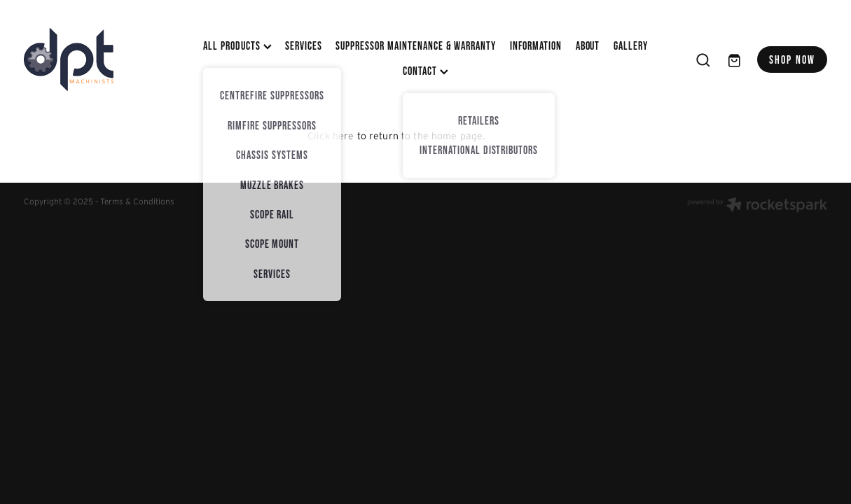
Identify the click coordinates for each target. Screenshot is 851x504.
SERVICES (304, 45)
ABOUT (588, 45)
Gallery (631, 45)
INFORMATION (536, 45)
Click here (331, 136)
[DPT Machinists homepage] (104, 59)
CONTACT (425, 71)
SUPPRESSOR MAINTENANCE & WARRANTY (416, 45)
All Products (237, 45)
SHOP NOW (793, 59)
